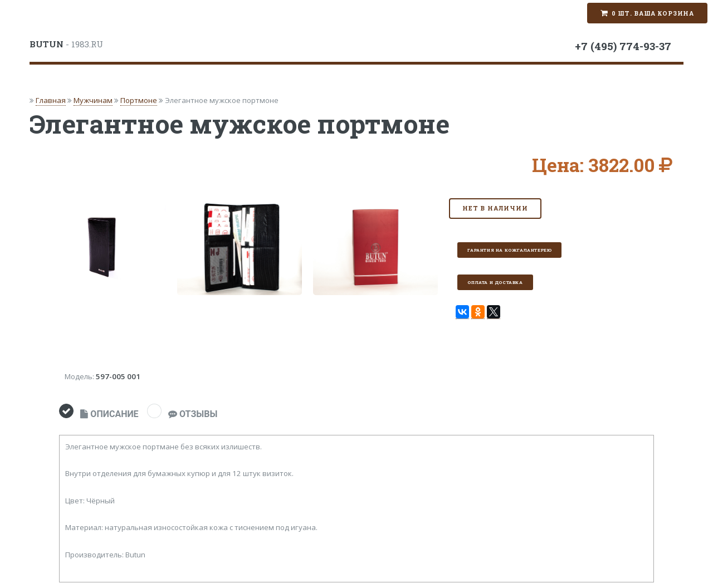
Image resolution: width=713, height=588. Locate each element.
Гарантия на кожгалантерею (509, 250)
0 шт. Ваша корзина (653, 13)
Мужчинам (93, 100)
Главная (51, 100)
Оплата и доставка (495, 282)
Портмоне (139, 100)
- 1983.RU (66, 44)
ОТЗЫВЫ (193, 414)
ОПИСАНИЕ (109, 414)
